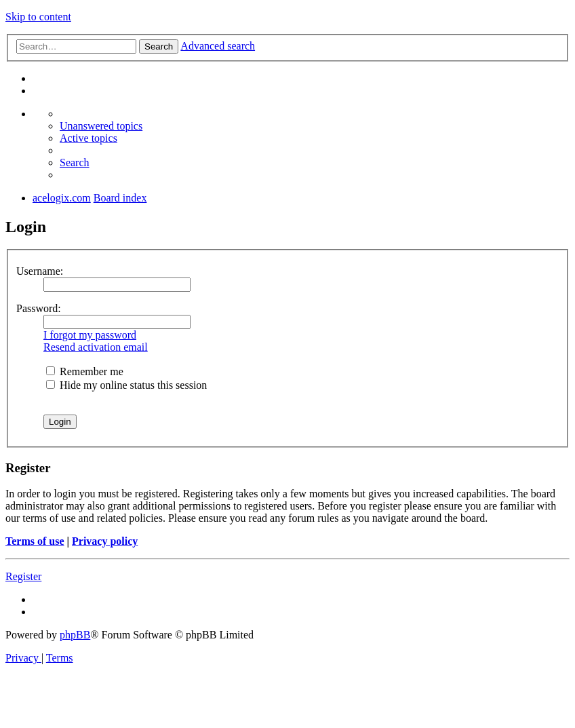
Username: (40, 271)
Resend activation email (96, 347)
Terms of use (35, 541)
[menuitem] (101, 126)
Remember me (85, 371)
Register (23, 576)
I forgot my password (90, 335)
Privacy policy (105, 541)
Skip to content (38, 17)
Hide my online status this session (126, 385)
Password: (39, 308)
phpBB (75, 635)
